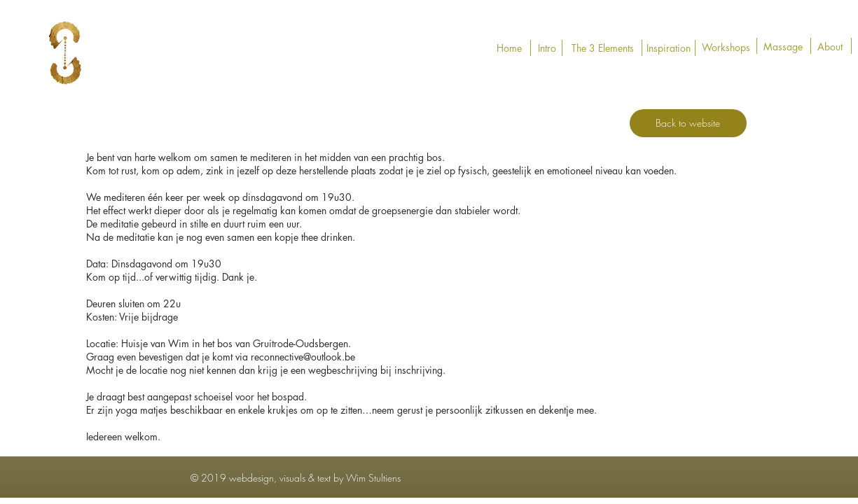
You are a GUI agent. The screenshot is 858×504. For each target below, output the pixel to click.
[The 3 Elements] (603, 48)
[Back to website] (688, 123)
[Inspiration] (669, 48)
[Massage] (783, 47)
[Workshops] (726, 48)
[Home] (510, 48)
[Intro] (547, 48)
